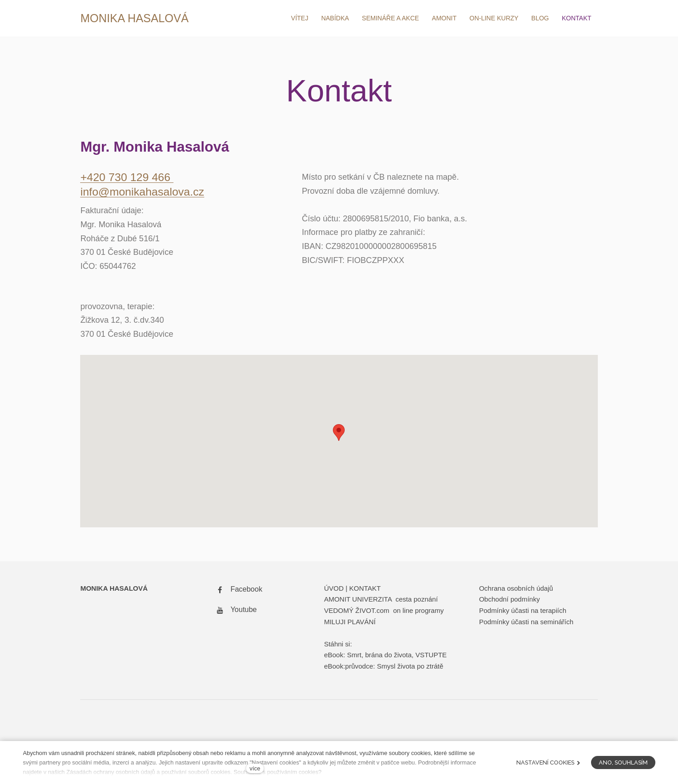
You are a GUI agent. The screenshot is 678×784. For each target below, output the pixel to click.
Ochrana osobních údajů (516, 590)
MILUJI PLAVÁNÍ (350, 623)
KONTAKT (365, 590)
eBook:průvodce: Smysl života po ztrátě (383, 667)
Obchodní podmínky (510, 601)
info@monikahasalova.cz (143, 193)
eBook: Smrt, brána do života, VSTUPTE (385, 657)
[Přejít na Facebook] (238, 591)
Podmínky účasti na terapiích (523, 612)
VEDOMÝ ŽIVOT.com (357, 612)
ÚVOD (334, 590)
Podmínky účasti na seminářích (526, 623)
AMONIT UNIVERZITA (358, 601)
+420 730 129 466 (127, 179)
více (255, 768)
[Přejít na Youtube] (235, 611)
